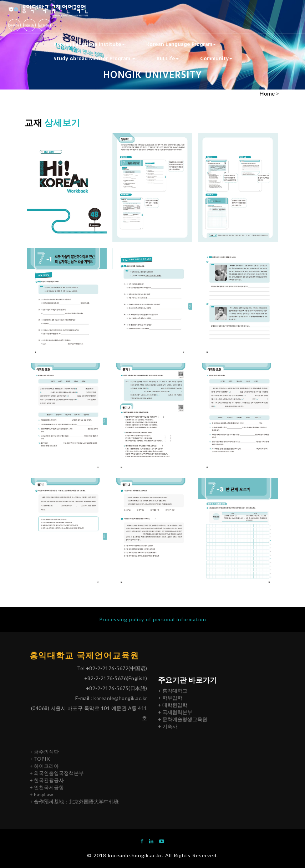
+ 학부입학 (170, 698)
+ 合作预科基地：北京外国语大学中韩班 (74, 801)
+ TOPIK (40, 759)
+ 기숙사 (168, 726)
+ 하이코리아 (44, 766)
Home (267, 93)
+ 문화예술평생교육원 (183, 719)
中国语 (29, 25)
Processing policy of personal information (153, 619)
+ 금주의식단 (44, 752)
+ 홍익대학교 (173, 691)
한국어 (14, 25)
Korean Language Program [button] (181, 44)
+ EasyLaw (41, 794)
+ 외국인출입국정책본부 (57, 773)
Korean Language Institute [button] (89, 44)
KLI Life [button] (168, 58)
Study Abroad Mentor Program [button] (94, 58)
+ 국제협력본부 (175, 712)
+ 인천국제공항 (47, 787)
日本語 (44, 25)
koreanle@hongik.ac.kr (120, 698)
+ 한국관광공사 (47, 780)
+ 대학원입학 (173, 705)
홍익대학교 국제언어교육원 (85, 655)
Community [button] (216, 58)
